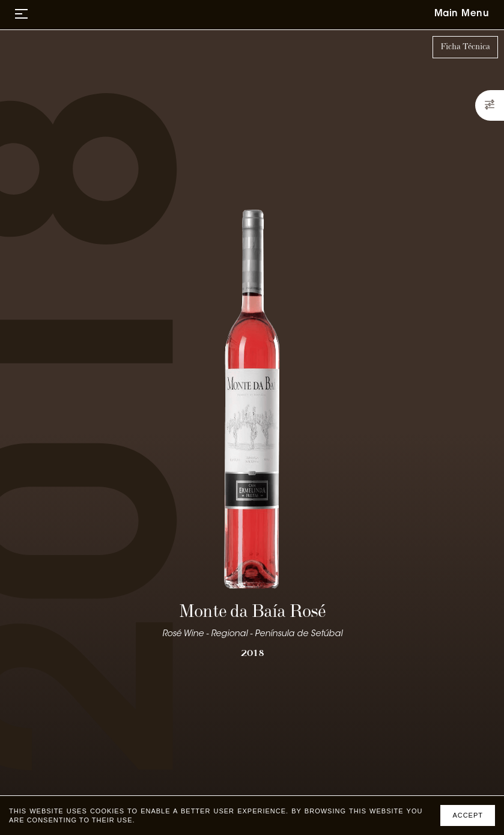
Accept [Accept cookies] (468, 815)
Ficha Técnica (465, 47)
